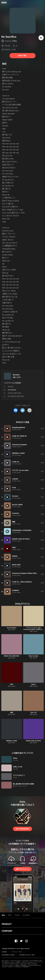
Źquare (33, 684)
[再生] (41, 38)
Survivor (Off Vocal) (14, 393)
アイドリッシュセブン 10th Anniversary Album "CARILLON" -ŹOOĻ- (33, 629)
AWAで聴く (22, 56)
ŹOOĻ (15, 41)
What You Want (33, 656)
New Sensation (12, 628)
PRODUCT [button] (7, 924)
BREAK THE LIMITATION (12, 656)
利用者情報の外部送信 (8, 955)
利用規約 (4, 952)
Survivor (16, 375)
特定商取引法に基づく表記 (27, 955)
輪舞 (12, 713)
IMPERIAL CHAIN (12, 741)
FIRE (12, 684)
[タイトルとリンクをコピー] (29, 410)
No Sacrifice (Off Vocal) (16, 396)
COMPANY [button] (7, 931)
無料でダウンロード (22, 869)
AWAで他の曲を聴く (22, 829)
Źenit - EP (33, 713)
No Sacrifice (26, 915)
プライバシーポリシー (17, 952)
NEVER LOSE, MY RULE (33, 741)
